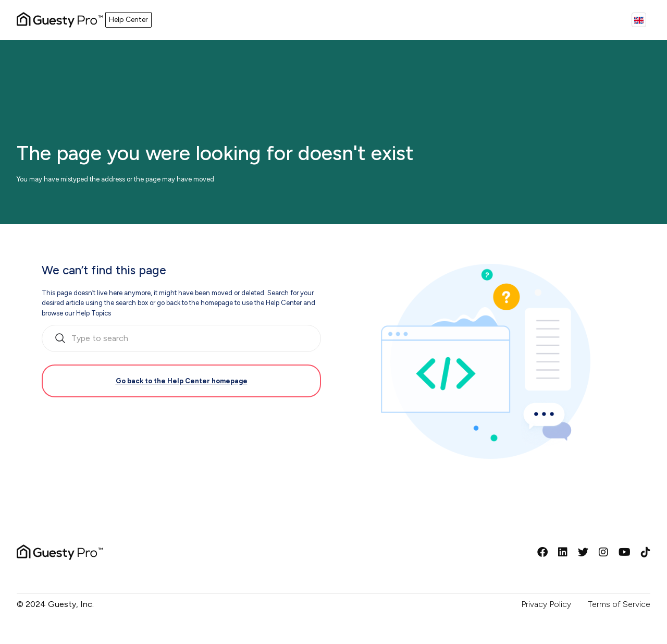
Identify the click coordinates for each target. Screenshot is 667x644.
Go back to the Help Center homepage (182, 381)
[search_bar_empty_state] (181, 338)
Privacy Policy (546, 604)
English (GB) (639, 20)
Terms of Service (619, 604)
